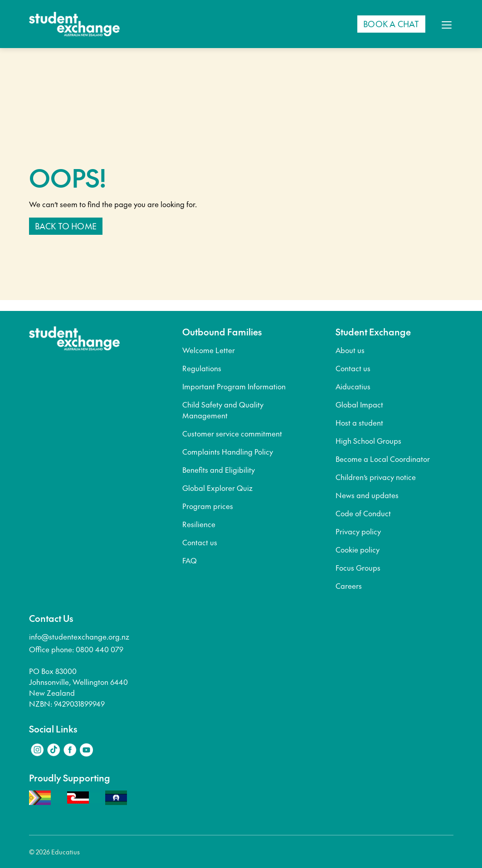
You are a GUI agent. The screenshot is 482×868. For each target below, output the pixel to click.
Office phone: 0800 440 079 (76, 649)
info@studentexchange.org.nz (79, 636)
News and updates (367, 495)
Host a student (359, 422)
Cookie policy (358, 549)
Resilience (199, 524)
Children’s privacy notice (376, 477)
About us (350, 350)
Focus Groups (358, 567)
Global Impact (359, 404)
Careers (349, 586)
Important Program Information (234, 386)
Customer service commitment (232, 433)
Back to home (66, 226)
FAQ (190, 560)
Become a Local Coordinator (383, 459)
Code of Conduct (363, 513)
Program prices (208, 506)
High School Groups (368, 441)
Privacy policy (358, 531)
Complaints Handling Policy (228, 451)
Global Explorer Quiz (217, 488)
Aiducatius (353, 386)
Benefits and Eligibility (219, 470)
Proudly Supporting (70, 778)
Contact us (200, 542)
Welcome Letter (209, 350)
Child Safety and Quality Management (223, 410)
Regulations (202, 368)
